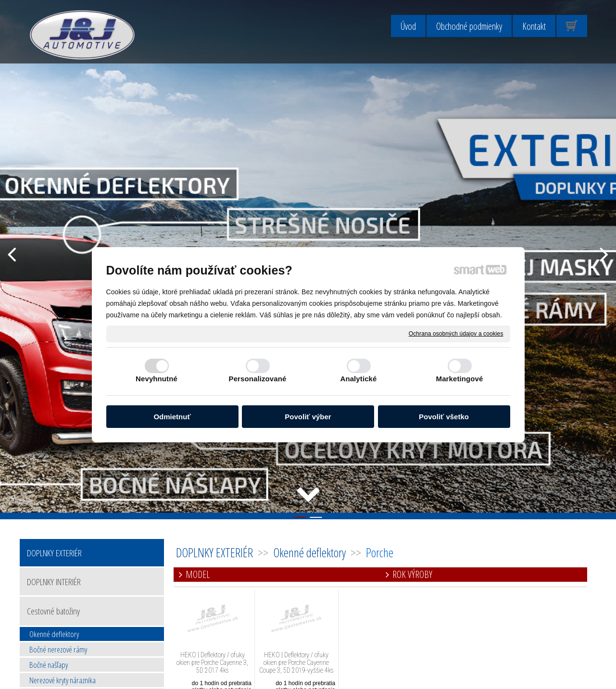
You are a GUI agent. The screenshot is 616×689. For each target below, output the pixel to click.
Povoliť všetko (444, 417)
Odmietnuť (172, 417)
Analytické (358, 379)
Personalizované (258, 379)
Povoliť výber (308, 417)
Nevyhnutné (157, 379)
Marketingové (460, 379)
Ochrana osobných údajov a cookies (456, 333)
